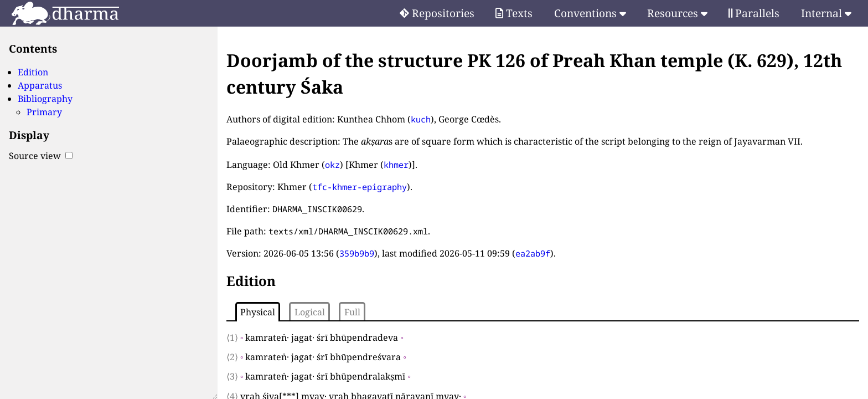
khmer (396, 165)
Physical (258, 312)
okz (332, 165)
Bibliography (45, 99)
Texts (514, 13)
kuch (421, 119)
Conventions (590, 13)
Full (352, 312)
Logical (310, 312)
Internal (826, 13)
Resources (677, 13)
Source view (41, 156)
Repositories (437, 13)
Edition (33, 72)
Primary (44, 112)
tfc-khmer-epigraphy (360, 187)
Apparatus (40, 85)
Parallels (754, 13)
